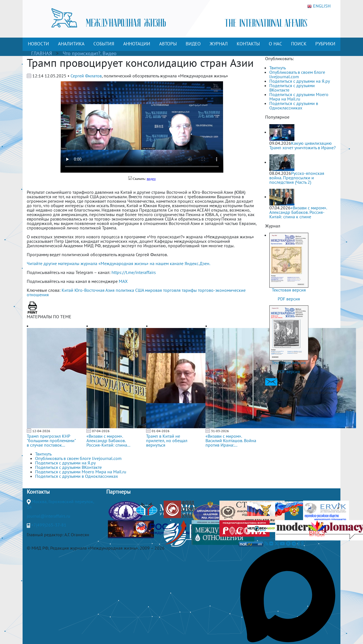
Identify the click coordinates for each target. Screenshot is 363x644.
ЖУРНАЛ (219, 44)
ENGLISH (319, 6)
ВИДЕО (193, 44)
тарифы (189, 290)
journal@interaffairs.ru (49, 516)
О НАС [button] (275, 44)
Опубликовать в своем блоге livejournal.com (297, 74)
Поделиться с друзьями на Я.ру (300, 81)
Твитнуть (278, 68)
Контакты (38, 492)
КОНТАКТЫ (248, 44)
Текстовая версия (289, 290)
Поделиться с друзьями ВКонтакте (292, 88)
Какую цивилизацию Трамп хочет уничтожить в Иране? (302, 145)
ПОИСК (299, 44)
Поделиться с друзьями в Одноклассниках (294, 106)
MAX (123, 281)
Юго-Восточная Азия (95, 290)
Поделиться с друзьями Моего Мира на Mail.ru (299, 97)
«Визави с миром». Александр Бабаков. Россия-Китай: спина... (108, 440)
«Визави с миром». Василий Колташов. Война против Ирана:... (231, 440)
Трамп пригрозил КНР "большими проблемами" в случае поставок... (51, 440)
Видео (110, 53)
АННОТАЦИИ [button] (137, 44)
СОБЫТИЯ (104, 44)
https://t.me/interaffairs (134, 272)
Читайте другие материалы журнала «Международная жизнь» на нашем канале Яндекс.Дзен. (118, 263)
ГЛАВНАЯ (42, 53)
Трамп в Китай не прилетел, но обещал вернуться (167, 440)
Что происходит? (82, 53)
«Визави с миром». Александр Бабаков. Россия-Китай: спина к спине (298, 212)
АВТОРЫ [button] (168, 44)
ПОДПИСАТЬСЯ (284, 400)
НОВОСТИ (38, 44)
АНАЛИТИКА (71, 44)
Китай (67, 290)
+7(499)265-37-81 (49, 525)
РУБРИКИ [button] (325, 44)
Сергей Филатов (86, 76)
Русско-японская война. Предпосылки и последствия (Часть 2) (297, 178)
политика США (130, 290)
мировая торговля (163, 290)
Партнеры (118, 492)
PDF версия (289, 299)
